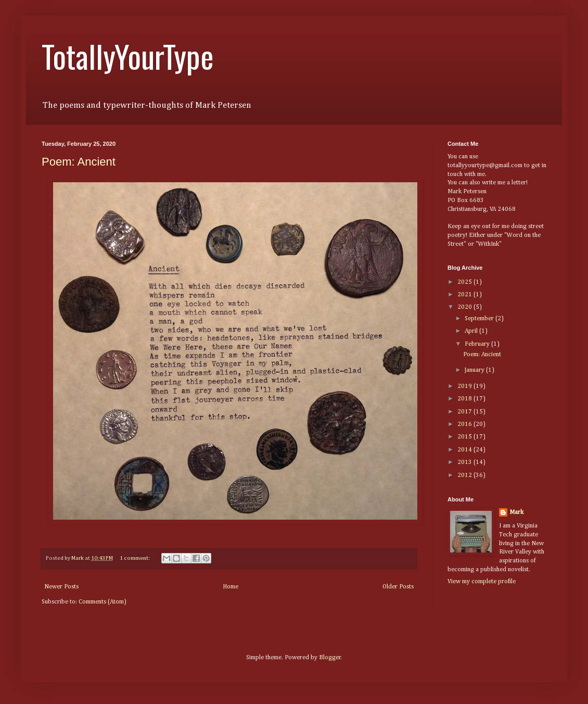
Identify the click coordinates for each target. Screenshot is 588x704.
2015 (465, 437)
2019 (465, 386)
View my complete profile (482, 582)
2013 (465, 462)
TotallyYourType (128, 55)
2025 (465, 282)
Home (231, 587)
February (478, 344)
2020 (465, 307)
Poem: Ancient (79, 162)
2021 (465, 295)
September (480, 319)
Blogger (330, 658)
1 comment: (135, 558)
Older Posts (398, 587)
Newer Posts (61, 587)
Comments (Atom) (103, 602)
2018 (465, 399)
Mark (516, 512)
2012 (465, 475)
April (472, 331)
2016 (465, 424)
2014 (465, 450)
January (475, 370)
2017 (465, 412)
